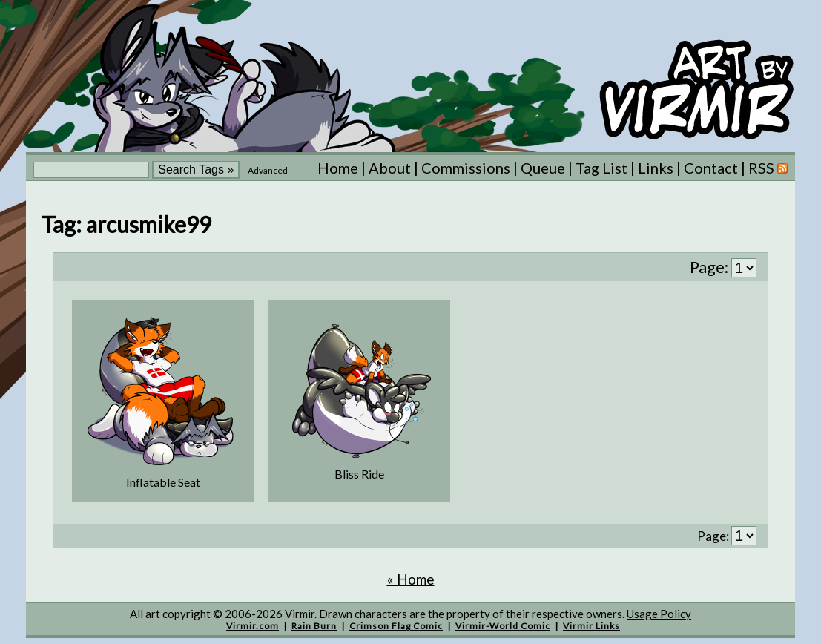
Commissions (466, 168)
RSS (768, 168)
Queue (543, 168)
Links (656, 168)
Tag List (601, 168)
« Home (411, 579)
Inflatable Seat (163, 482)
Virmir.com (253, 626)
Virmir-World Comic (503, 626)
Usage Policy (659, 614)
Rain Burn (314, 626)
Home (338, 168)
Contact (711, 168)
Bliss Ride (359, 474)
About (390, 168)
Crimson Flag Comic (396, 626)
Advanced (268, 170)
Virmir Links (591, 626)
